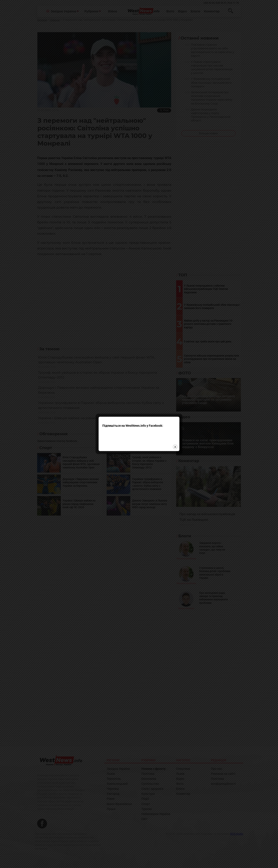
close (175, 445)
